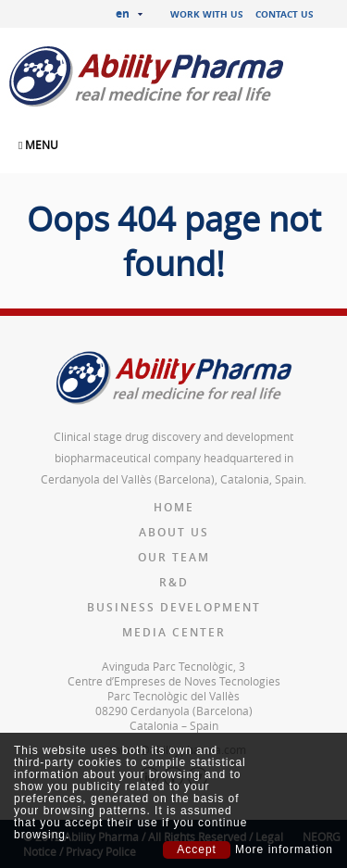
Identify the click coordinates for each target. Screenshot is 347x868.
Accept (197, 849)
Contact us (285, 14)
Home (174, 507)
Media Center (174, 632)
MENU (38, 145)
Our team (174, 557)
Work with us (207, 14)
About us (174, 532)
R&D (174, 582)
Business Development (174, 607)
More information (284, 850)
